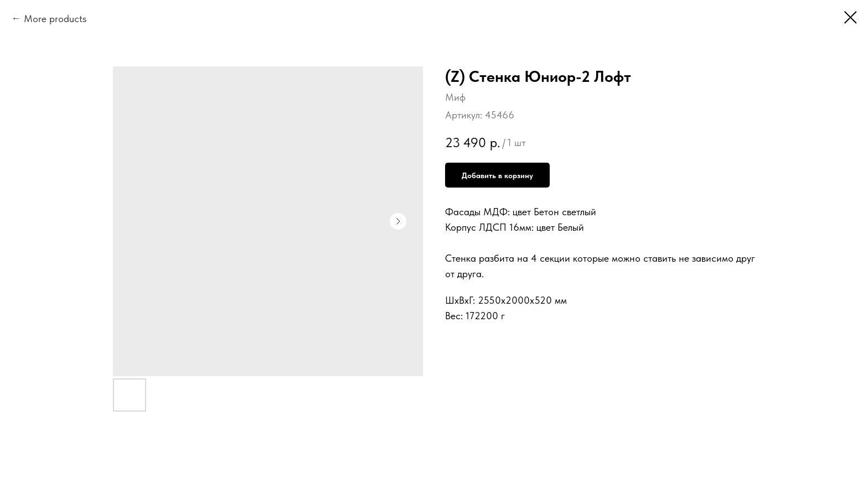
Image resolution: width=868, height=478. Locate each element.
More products (55, 19)
